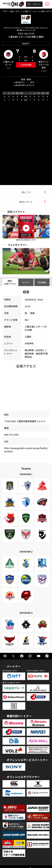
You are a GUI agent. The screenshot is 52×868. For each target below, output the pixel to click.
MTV (32, 82)
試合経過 (42, 282)
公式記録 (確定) (26, 65)
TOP (5, 11)
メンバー (26, 282)
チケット (34, 4)
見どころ (26, 192)
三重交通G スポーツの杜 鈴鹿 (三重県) (26, 37)
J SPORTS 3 (19, 82)
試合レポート (26, 202)
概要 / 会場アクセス (10, 282)
